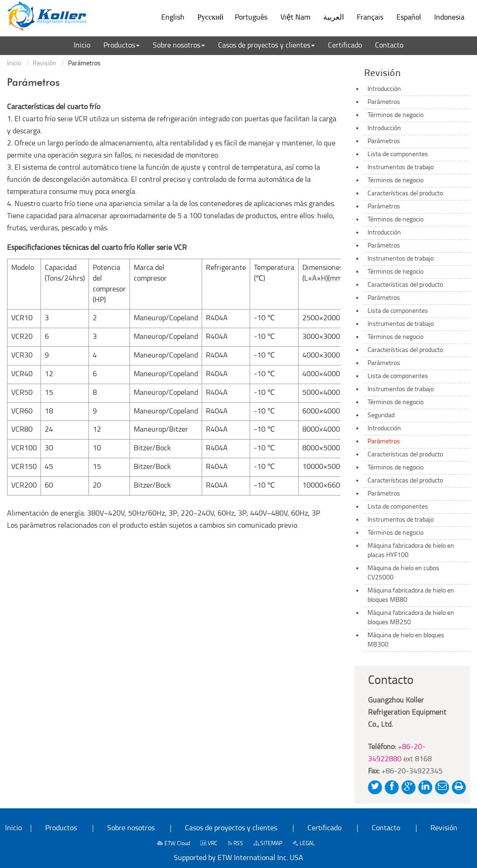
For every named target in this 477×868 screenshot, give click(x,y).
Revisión (44, 64)
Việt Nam (295, 18)
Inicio (14, 64)
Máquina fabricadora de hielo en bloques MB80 (411, 596)
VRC (209, 844)
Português (251, 18)
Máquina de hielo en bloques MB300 (406, 640)
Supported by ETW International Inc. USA (238, 858)
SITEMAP (268, 844)
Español (409, 18)
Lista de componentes (398, 155)
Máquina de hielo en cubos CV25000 (403, 573)
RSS (235, 844)
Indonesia (449, 18)
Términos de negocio (395, 115)
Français (370, 18)
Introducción (384, 89)
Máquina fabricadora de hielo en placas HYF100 (411, 551)
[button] (122, 46)
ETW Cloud (174, 844)
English (173, 18)
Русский (211, 18)
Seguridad (381, 416)
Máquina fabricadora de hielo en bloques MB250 (411, 618)
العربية (334, 18)
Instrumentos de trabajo (401, 168)
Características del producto (405, 194)
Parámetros (384, 102)
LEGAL (304, 844)
